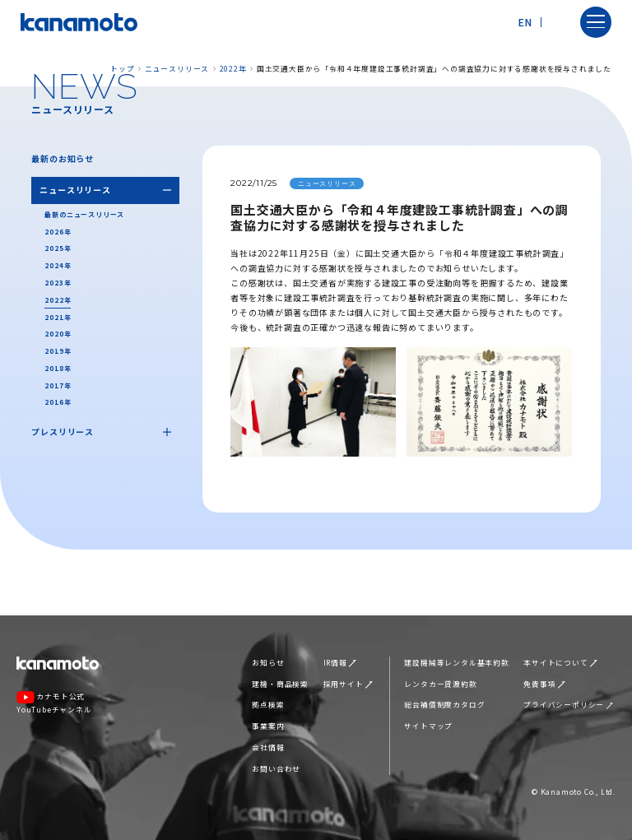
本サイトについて (560, 663)
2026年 (58, 232)
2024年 (58, 265)
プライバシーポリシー (568, 705)
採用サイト (348, 684)
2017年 (58, 385)
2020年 (58, 334)
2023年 (58, 283)
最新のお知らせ (63, 158)
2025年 (58, 248)
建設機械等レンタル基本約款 (456, 663)
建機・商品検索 (280, 684)
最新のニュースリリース (84, 214)
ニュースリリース (177, 69)
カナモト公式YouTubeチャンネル (54, 702)
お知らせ (268, 663)
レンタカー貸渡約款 (440, 684)
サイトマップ (428, 726)
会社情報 (268, 747)
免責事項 (544, 684)
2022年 (233, 69)
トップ (122, 69)
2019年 (58, 351)
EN (525, 22)
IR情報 (340, 663)
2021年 (58, 317)
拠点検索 (268, 705)
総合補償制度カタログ (444, 705)
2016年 (58, 402)
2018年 (58, 368)
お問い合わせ (276, 769)
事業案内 (268, 726)
